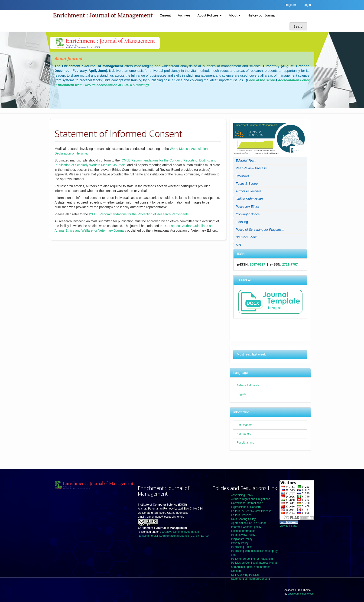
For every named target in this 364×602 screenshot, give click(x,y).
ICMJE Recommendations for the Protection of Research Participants (139, 214)
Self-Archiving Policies (245, 575)
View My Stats (288, 526)
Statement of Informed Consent (251, 579)
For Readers (245, 425)
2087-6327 (257, 264)
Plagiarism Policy (242, 539)
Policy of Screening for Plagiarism (252, 559)
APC (239, 245)
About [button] (235, 15)
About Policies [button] (210, 15)
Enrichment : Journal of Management (103, 15)
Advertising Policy (242, 495)
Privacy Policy (240, 543)
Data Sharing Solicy (243, 519)
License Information (243, 531)
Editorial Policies (241, 515)
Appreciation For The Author (249, 523)
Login (307, 5)
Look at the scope (261, 80)
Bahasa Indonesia (248, 385)
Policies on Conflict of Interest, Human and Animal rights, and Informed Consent (255, 567)
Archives (184, 15)
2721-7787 (290, 264)
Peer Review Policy (243, 535)
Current (165, 15)
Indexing (242, 222)
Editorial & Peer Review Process (251, 511)
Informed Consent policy (246, 527)
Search (299, 26)
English (241, 394)
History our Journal (261, 15)
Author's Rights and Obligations (251, 499)
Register (290, 5)
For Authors (244, 434)
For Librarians (245, 443)
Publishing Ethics (242, 547)
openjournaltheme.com (301, 594)
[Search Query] (266, 26)
